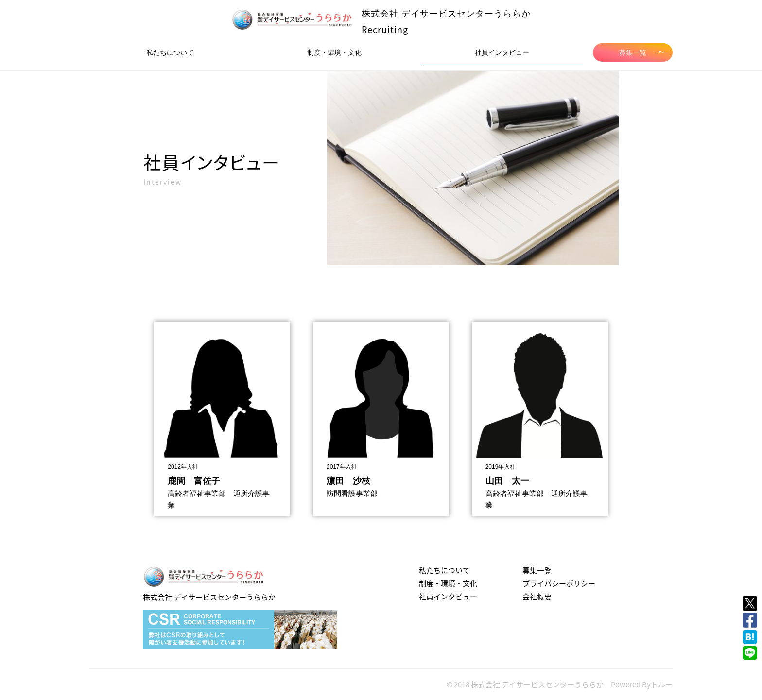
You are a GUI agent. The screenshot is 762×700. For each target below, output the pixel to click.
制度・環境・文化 (334, 52)
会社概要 (537, 597)
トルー (662, 684)
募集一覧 (641, 52)
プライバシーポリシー (559, 583)
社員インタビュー (502, 52)
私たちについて (170, 52)
